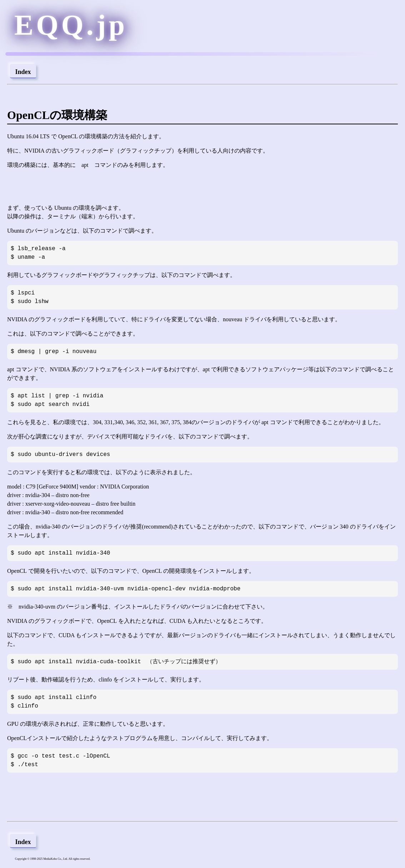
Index (23, 72)
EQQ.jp (71, 25)
